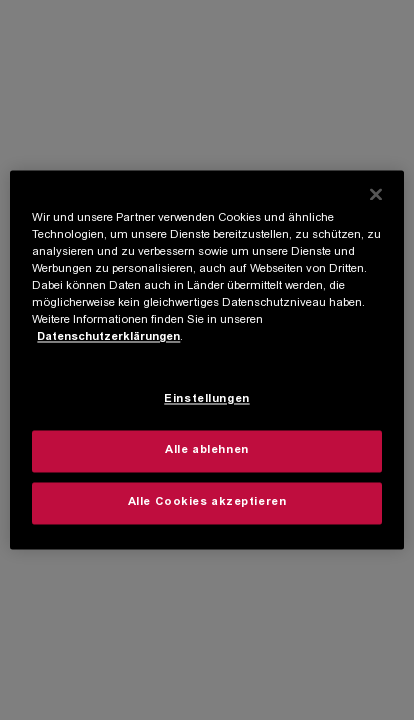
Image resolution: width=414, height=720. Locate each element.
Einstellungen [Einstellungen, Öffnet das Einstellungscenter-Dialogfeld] (206, 400)
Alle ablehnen (206, 451)
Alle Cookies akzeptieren (207, 503)
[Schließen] (376, 194)
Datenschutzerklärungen (108, 338)
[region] (206, 359)
